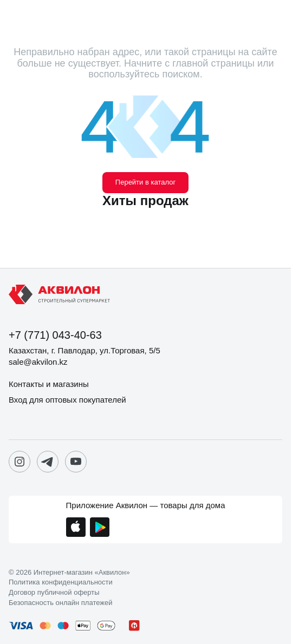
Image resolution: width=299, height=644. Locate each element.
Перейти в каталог (145, 182)
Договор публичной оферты (54, 593)
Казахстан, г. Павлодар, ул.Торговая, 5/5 (84, 350)
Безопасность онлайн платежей (60, 603)
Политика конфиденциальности (61, 582)
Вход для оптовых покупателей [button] (67, 400)
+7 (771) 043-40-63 (55, 335)
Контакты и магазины (49, 384)
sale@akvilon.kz (38, 362)
